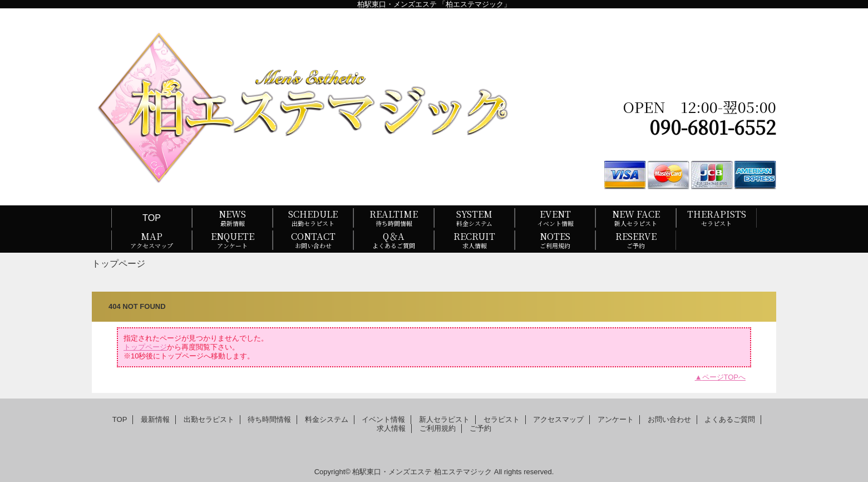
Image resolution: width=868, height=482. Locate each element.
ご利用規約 (438, 428)
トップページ (145, 347)
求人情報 (391, 428)
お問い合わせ (669, 419)
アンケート (616, 419)
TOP (152, 218)
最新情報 (155, 419)
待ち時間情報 (269, 419)
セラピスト (502, 419)
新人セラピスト (444, 419)
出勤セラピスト (209, 419)
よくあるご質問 (730, 419)
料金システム (327, 419)
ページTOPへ (724, 377)
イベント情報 (383, 419)
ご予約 (480, 428)
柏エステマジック (463, 472)
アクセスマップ (558, 419)
